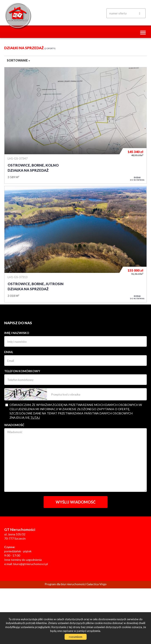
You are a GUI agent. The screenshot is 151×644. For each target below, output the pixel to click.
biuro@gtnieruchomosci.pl (31, 564)
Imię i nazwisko (17, 333)
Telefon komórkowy (22, 371)
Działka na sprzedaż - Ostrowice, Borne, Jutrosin (75, 244)
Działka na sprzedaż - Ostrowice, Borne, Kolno (75, 125)
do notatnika (137, 179)
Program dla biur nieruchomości (66, 584)
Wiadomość (14, 425)
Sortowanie (18, 60)
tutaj (35, 417)
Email (9, 352)
